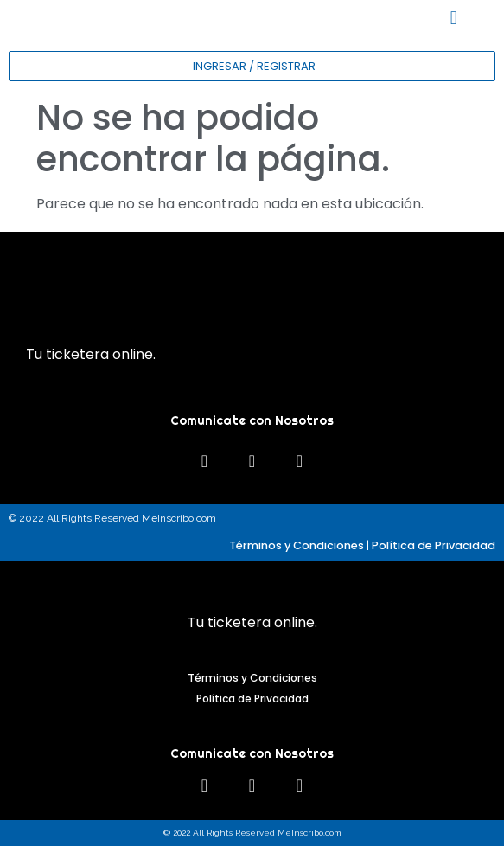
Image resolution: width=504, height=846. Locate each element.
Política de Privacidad (434, 545)
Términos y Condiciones (297, 545)
